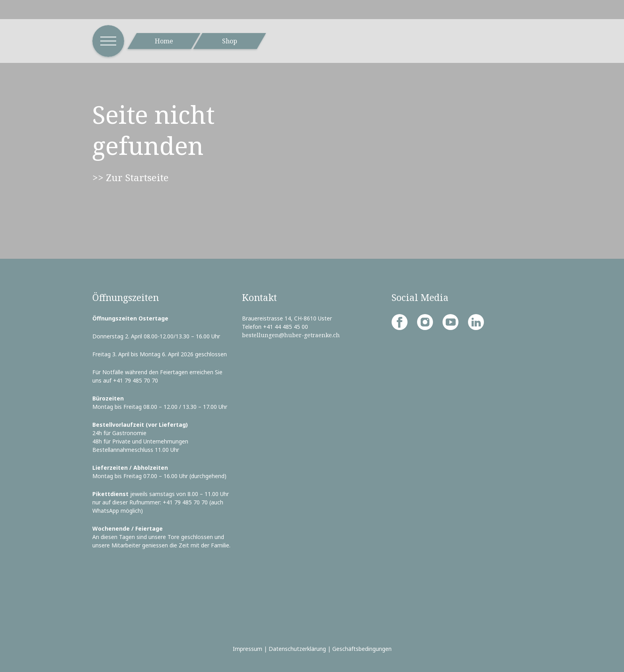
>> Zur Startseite (131, 177)
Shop (230, 41)
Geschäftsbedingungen (362, 649)
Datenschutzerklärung (297, 649)
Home (164, 41)
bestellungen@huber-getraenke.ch (291, 335)
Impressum (248, 649)
